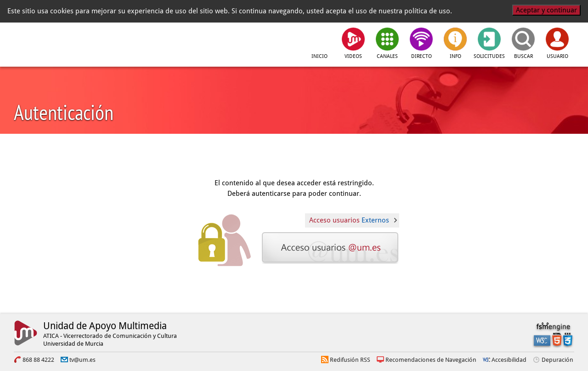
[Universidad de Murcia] (55, 42)
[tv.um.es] (153, 42)
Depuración (557, 360)
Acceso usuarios (349, 220)
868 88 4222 (38, 360)
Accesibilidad (509, 360)
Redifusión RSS (350, 360)
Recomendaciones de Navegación (431, 360)
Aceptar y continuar (546, 10)
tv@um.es (82, 360)
